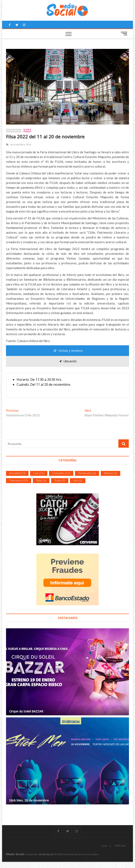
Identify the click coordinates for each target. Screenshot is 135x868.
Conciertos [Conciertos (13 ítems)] (61, 473)
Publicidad (120, 846)
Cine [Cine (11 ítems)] (39, 473)
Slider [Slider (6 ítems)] (41, 480)
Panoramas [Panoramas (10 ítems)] (19, 480)
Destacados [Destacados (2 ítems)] (87, 473)
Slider (27, 130)
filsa (29, 144)
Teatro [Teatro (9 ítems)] (60, 480)
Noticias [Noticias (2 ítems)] (110, 473)
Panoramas (14, 130)
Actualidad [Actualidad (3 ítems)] (17, 473)
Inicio (104, 846)
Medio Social (15, 854)
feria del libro (18, 144)
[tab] (68, 351)
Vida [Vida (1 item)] (78, 480)
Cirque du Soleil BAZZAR (26, 711)
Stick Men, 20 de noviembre (29, 800)
